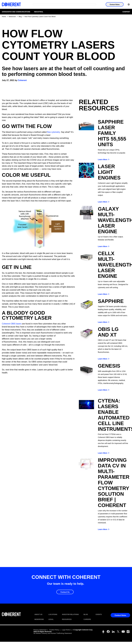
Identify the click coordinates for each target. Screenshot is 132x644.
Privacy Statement (40, 630)
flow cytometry (53, 132)
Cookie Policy (54, 630)
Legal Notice (66, 630)
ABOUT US (38, 614)
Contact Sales (115, 4)
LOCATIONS (53, 614)
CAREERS (87, 619)
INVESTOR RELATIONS (70, 614)
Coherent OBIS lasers (12, 324)
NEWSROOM (39, 619)
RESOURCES (67, 619)
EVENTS (99, 614)
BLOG (86, 614)
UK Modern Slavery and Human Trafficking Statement (53, 633)
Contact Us (65, 592)
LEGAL (51, 619)
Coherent (22, 80)
